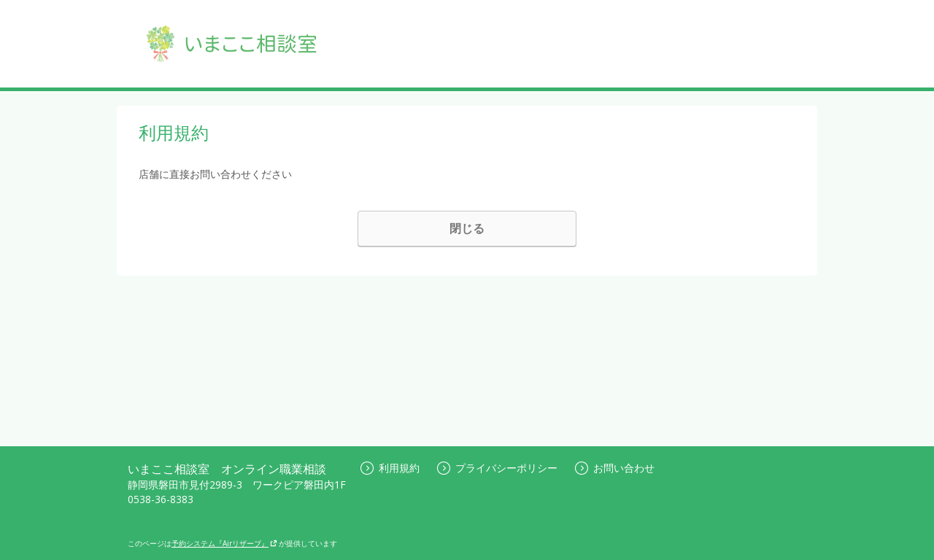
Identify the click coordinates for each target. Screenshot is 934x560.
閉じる (467, 228)
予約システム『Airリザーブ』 (224, 543)
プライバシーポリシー (497, 468)
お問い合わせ (615, 468)
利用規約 (390, 468)
